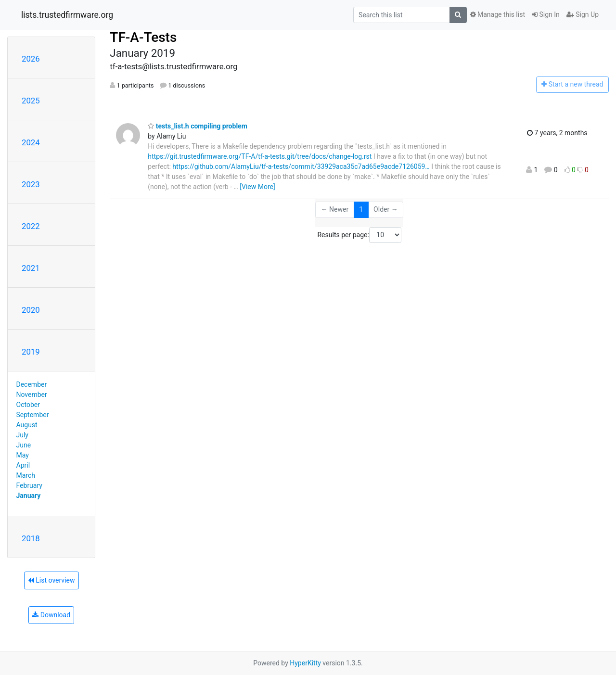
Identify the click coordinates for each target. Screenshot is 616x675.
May (23, 455)
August (27, 425)
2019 (31, 352)
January (29, 496)
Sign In (546, 14)
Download (51, 615)
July (22, 435)
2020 (31, 310)
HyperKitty (305, 663)
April (23, 465)
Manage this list (498, 14)
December (32, 384)
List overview (51, 580)
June (24, 445)
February (29, 485)
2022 (31, 226)
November (32, 395)
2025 (31, 101)
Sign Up (583, 14)
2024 (31, 142)
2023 (31, 184)
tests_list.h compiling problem (197, 126)
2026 (31, 59)
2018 (31, 538)
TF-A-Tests (143, 37)
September (33, 415)
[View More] (257, 187)
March (26, 475)
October (28, 405)
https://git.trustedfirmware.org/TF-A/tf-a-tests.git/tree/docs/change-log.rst (260, 156)
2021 (31, 268)
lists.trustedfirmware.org (67, 15)
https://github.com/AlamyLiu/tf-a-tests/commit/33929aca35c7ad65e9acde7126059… (301, 166)
